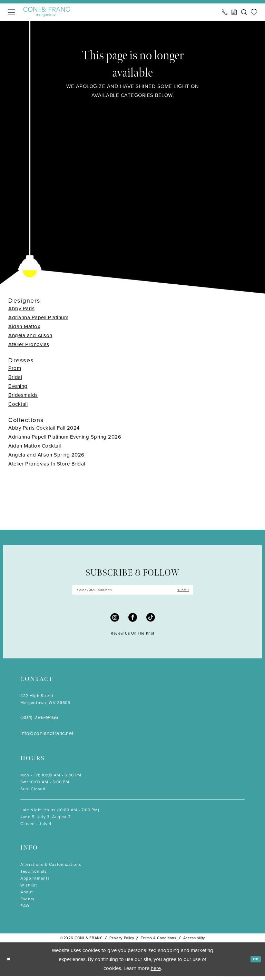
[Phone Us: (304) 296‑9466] (225, 12)
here (156, 972)
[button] (12, 12)
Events (27, 903)
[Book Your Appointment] (234, 12)
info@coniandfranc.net (47, 737)
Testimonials (33, 875)
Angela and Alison (30, 335)
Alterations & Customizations (51, 868)
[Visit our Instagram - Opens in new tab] (115, 621)
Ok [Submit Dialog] (254, 963)
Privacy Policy (122, 942)
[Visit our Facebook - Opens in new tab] (133, 621)
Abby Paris (21, 308)
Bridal (15, 377)
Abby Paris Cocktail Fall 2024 (44, 428)
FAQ (25, 910)
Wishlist (29, 889)
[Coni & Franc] (47, 12)
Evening (18, 386)
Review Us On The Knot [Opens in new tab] (132, 637)
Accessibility (194, 942)
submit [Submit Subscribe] (179, 592)
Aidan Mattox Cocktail (35, 446)
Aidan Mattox (24, 326)
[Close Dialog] (10, 963)
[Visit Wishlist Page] (254, 12)
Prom (15, 368)
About (27, 896)
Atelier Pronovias (29, 344)
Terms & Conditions (158, 942)
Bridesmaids (23, 395)
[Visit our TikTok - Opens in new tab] (151, 621)
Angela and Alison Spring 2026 (46, 455)
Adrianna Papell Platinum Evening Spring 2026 (65, 437)
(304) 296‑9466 (40, 721)
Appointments (35, 882)
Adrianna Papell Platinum (38, 317)
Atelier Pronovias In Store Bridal (47, 464)
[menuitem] (12, 12)
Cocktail (18, 404)
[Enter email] (132, 592)
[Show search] (244, 12)
